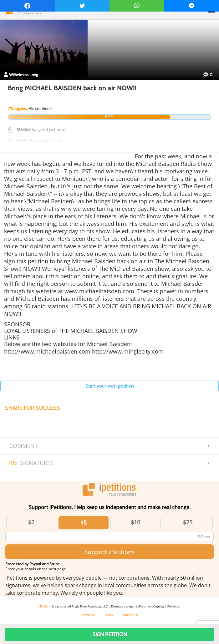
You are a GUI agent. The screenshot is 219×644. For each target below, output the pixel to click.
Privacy (108, 615)
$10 (135, 522)
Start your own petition (110, 386)
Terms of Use (130, 615)
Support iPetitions (109, 552)
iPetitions (46, 606)
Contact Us (88, 615)
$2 (31, 522)
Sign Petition (110, 634)
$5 (84, 523)
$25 (188, 522)
